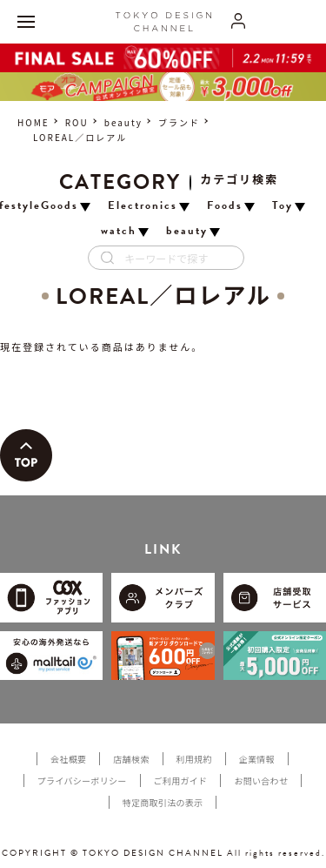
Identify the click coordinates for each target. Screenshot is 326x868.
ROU (77, 122)
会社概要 (68, 759)
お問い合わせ (261, 781)
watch (119, 231)
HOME (33, 122)
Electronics (143, 206)
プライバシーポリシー (82, 781)
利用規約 (194, 759)
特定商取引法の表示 (163, 802)
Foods (225, 206)
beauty (123, 122)
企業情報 (257, 759)
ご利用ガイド (181, 781)
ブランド (179, 122)
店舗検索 (131, 759)
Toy (283, 206)
